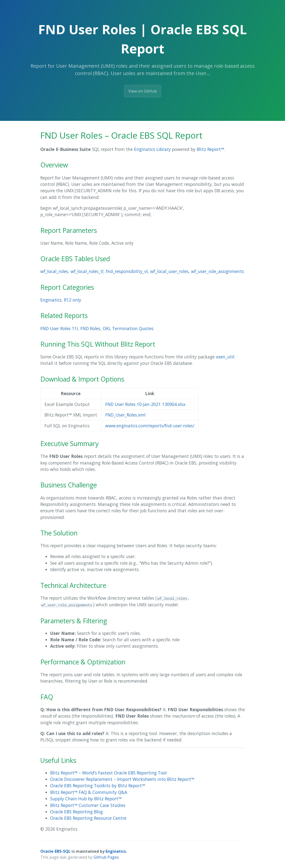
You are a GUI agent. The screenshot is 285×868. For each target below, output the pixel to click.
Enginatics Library (152, 149)
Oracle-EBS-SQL (55, 851)
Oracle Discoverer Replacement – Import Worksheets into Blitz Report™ (122, 779)
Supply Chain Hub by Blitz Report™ (86, 799)
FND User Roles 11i (59, 328)
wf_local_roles (54, 271)
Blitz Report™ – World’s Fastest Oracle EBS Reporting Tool (108, 773)
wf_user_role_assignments (217, 271)
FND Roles (90, 328)
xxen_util (225, 357)
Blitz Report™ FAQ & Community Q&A (89, 792)
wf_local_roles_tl (87, 271)
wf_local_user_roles (169, 271)
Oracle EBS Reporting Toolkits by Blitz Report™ (98, 786)
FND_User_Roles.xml (125, 415)
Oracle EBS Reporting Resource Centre (88, 818)
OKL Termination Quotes (128, 328)
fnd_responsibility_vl (127, 271)
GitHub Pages (106, 857)
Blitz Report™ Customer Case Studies (88, 805)
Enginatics (51, 300)
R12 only (73, 300)
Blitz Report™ (210, 149)
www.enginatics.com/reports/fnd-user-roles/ (150, 426)
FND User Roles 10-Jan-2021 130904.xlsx (145, 404)
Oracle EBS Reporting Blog (76, 812)
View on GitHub (143, 91)
